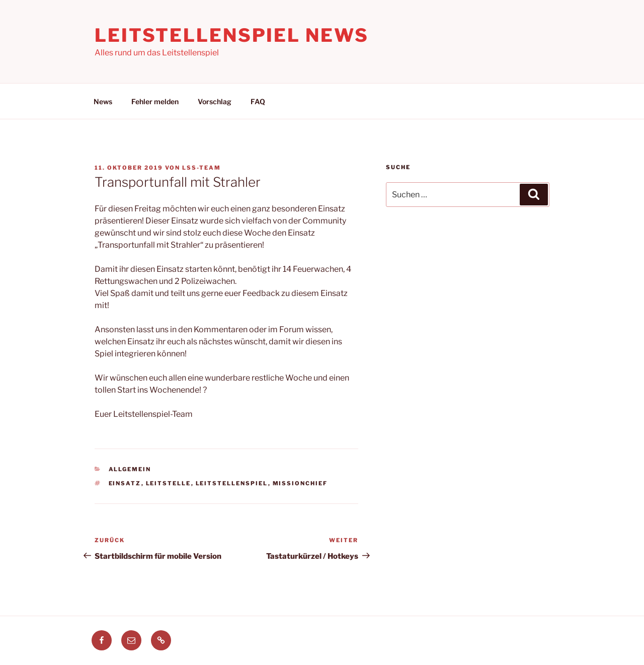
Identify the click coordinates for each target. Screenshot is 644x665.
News (103, 101)
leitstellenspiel (232, 483)
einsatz (125, 483)
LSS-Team (202, 168)
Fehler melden (155, 101)
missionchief (300, 483)
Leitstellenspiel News (231, 35)
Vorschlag (215, 101)
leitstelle (169, 483)
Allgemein (130, 469)
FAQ (258, 101)
